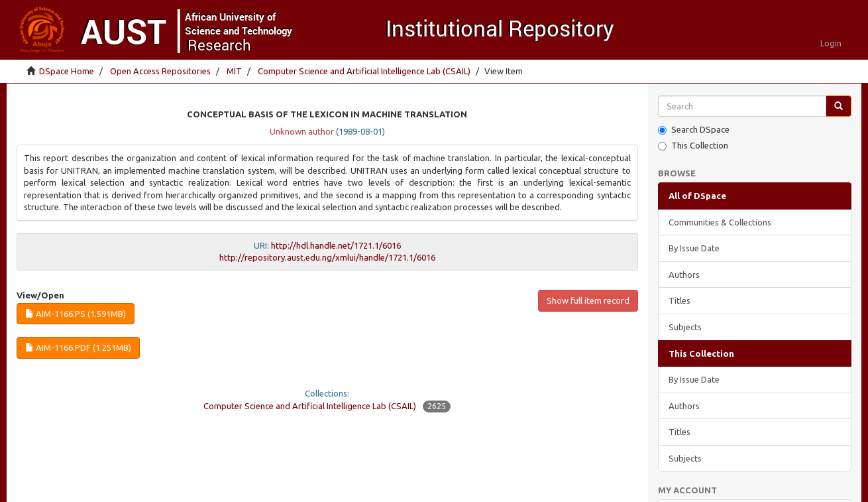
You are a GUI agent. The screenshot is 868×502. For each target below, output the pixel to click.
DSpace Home (67, 71)
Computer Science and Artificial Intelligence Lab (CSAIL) (364, 71)
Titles (679, 300)
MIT (234, 71)
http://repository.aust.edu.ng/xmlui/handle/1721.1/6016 (327, 257)
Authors (684, 275)
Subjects (685, 327)
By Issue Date (694, 248)
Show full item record (588, 300)
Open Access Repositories (160, 71)
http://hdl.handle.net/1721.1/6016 (336, 245)
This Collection (693, 146)
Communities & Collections (720, 222)
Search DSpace (694, 130)
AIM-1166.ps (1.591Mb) (76, 314)
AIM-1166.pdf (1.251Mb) (78, 347)
